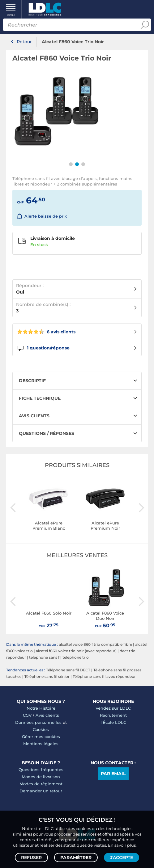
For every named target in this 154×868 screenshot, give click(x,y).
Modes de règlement (41, 784)
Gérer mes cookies (41, 737)
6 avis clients (46, 332)
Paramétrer (76, 858)
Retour (24, 42)
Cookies (41, 729)
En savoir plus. (122, 845)
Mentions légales (41, 744)
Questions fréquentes (41, 770)
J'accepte (122, 858)
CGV (27, 715)
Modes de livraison (41, 777)
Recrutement (113, 715)
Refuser (31, 858)
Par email (113, 774)
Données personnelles (38, 722)
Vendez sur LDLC (113, 708)
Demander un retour (41, 791)
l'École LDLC (113, 722)
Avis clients (47, 715)
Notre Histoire (41, 708)
